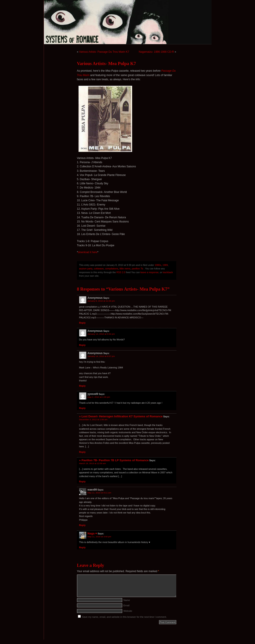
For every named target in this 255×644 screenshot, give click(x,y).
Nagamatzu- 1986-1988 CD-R (156, 52)
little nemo (125, 269)
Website (128, 611)
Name (127, 600)
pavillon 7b (137, 269)
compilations (112, 269)
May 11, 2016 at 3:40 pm (99, 537)
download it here (88, 252)
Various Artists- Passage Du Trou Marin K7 (104, 52)
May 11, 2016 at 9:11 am (99, 493)
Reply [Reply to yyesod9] (82, 408)
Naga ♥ (92, 533)
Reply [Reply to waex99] (82, 525)
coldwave (99, 269)
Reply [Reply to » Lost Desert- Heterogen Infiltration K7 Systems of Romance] (82, 452)
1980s (158, 265)
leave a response (149, 272)
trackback (168, 272)
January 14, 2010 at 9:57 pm (101, 356)
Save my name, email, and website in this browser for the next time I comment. (124, 617)
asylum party (86, 269)
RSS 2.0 (121, 272)
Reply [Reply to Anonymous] (82, 323)
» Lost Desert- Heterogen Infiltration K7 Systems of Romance (121, 416)
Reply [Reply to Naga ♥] (82, 547)
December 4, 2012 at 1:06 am (93, 419)
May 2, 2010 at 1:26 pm (99, 397)
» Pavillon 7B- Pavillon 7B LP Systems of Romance (114, 460)
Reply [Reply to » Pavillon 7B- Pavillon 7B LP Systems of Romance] (82, 482)
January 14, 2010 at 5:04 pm (101, 334)
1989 (165, 265)
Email (127, 605)
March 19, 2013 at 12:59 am (93, 463)
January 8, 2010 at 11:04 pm (101, 301)
